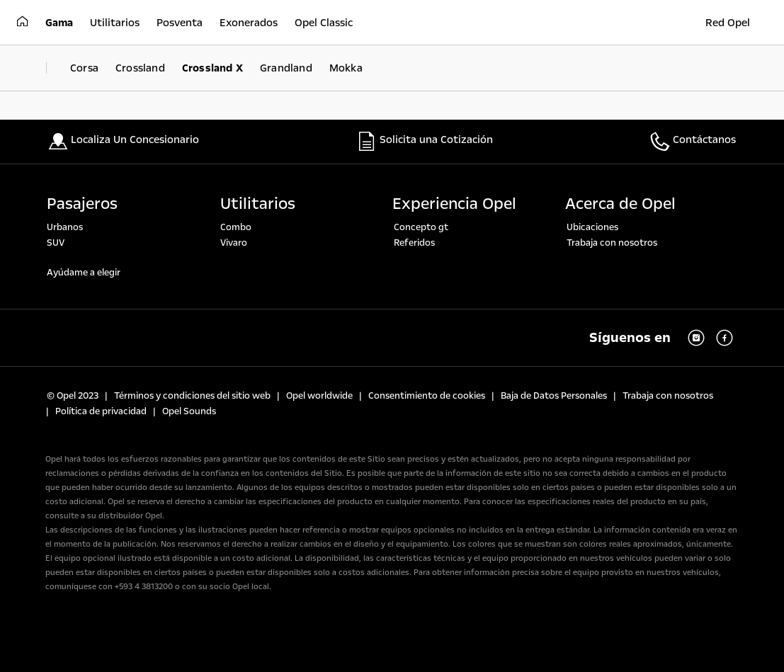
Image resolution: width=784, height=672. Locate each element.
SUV (56, 243)
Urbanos (65, 227)
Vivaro (234, 243)
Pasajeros (82, 204)
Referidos (414, 243)
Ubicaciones (592, 227)
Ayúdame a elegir (84, 273)
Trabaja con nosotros (612, 243)
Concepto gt (421, 227)
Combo (236, 227)
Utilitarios (258, 204)
